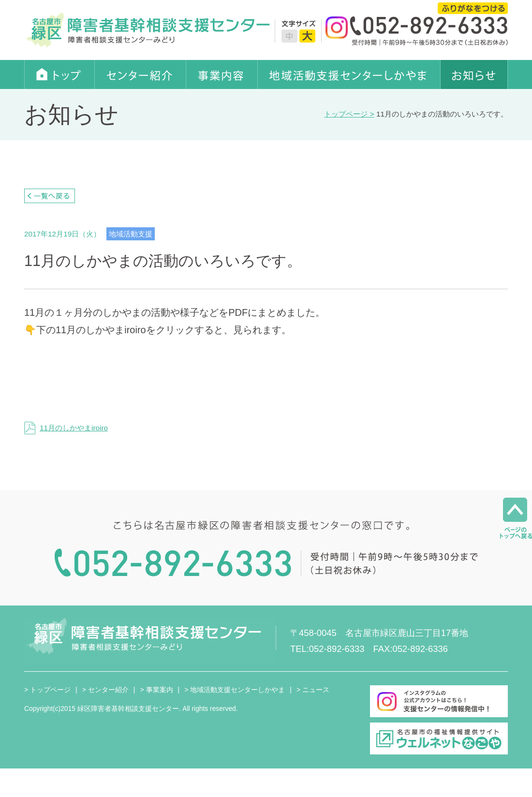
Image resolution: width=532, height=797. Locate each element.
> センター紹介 (105, 690)
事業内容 (222, 74)
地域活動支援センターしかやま (349, 74)
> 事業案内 (156, 690)
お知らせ (474, 74)
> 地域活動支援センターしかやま (235, 690)
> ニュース (313, 690)
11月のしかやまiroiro (66, 428)
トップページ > (349, 114)
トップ (59, 74)
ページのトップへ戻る (516, 518)
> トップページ (47, 690)
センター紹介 (140, 74)
